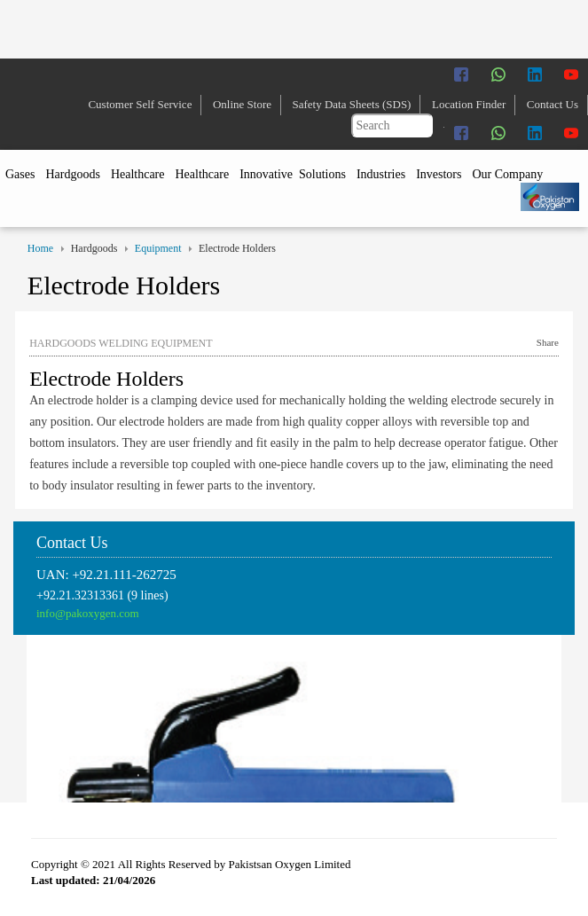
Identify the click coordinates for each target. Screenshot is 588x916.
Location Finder (469, 104)
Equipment (158, 248)
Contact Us (553, 104)
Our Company (507, 174)
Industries (381, 174)
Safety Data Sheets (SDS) (352, 104)
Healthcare (138, 174)
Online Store (242, 104)
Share (548, 342)
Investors (439, 174)
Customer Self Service (140, 104)
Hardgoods (72, 174)
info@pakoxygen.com (88, 613)
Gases (20, 174)
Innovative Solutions (293, 174)
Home (40, 248)
